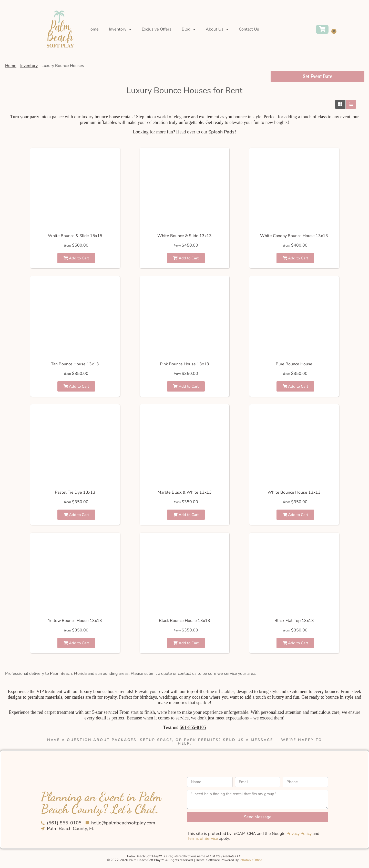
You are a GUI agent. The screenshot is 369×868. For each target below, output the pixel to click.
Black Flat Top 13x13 (294, 621)
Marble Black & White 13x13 (185, 492)
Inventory (120, 29)
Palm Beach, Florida (68, 674)
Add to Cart (76, 258)
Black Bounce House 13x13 (184, 621)
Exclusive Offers (157, 29)
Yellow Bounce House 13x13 (75, 621)
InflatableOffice (251, 860)
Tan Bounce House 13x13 (75, 364)
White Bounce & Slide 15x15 (75, 236)
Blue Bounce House (294, 364)
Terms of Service (203, 838)
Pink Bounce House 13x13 (184, 364)
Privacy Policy (299, 834)
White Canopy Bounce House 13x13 (294, 236)
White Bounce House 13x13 (294, 492)
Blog (189, 29)
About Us (217, 29)
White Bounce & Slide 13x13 (184, 236)
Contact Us (249, 29)
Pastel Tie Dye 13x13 (75, 492)
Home (93, 29)
